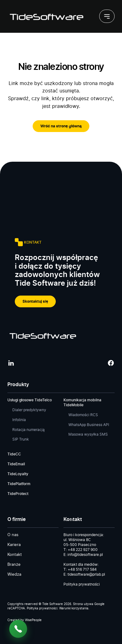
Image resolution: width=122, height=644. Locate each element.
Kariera (14, 545)
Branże (14, 565)
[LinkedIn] (11, 363)
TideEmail (16, 464)
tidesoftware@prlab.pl (86, 574)
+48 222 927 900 (83, 550)
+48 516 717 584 (82, 569)
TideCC (14, 454)
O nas (13, 535)
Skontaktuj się (35, 301)
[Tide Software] (46, 16)
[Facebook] (111, 363)
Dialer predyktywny (29, 410)
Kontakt (15, 555)
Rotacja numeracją (28, 430)
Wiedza (14, 575)
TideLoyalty (18, 474)
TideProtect (18, 494)
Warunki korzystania (74, 608)
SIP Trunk (21, 439)
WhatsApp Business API (89, 425)
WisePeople (33, 620)
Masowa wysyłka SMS (88, 434)
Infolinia (19, 420)
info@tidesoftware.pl (85, 555)
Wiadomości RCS (83, 415)
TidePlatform (19, 484)
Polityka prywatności (82, 584)
